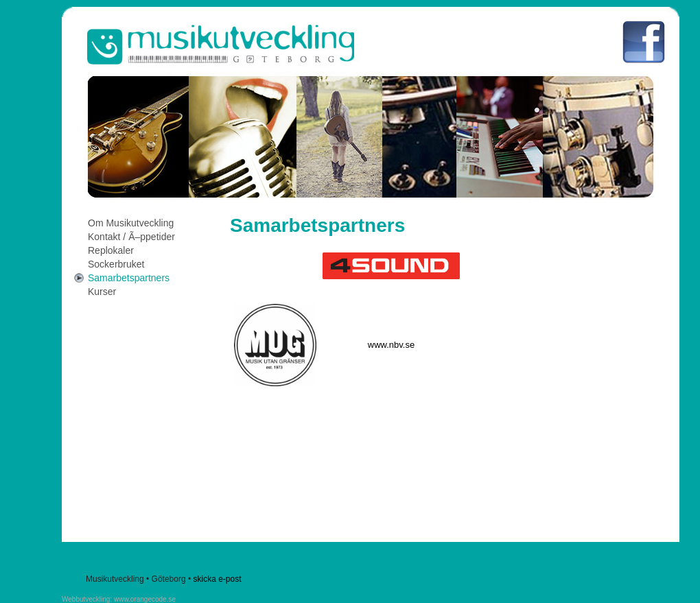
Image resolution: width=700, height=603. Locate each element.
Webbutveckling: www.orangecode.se (119, 599)
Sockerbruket (116, 264)
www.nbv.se (391, 345)
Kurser (102, 292)
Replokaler (111, 250)
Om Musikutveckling (131, 223)
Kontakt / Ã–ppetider (131, 237)
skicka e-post (217, 579)
